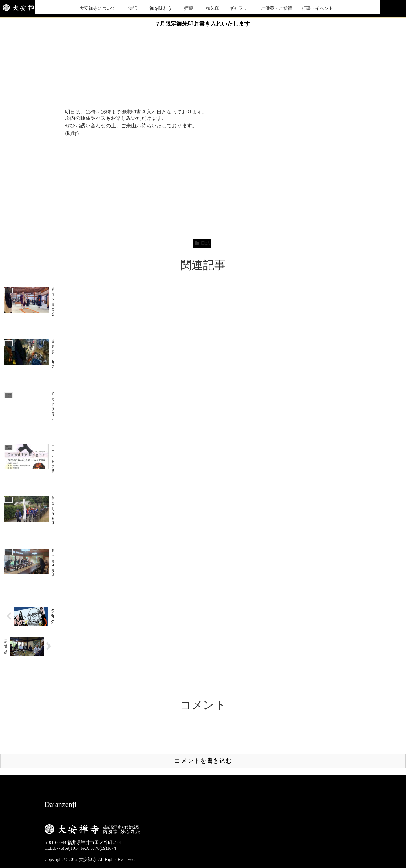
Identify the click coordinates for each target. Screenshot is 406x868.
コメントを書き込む (203, 708)
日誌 (202, 243)
